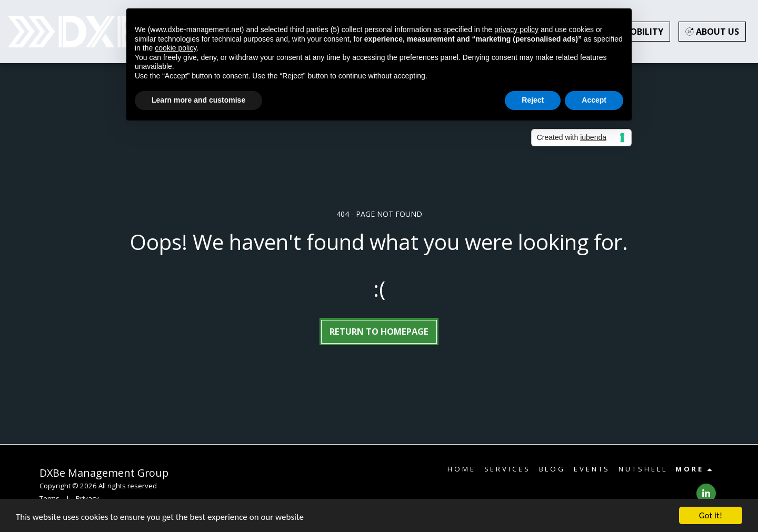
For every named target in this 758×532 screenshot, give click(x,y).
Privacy (87, 498)
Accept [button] (594, 100)
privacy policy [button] (516, 29)
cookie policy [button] (176, 48)
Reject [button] (533, 100)
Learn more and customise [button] (198, 100)
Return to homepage (379, 331)
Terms (49, 498)
